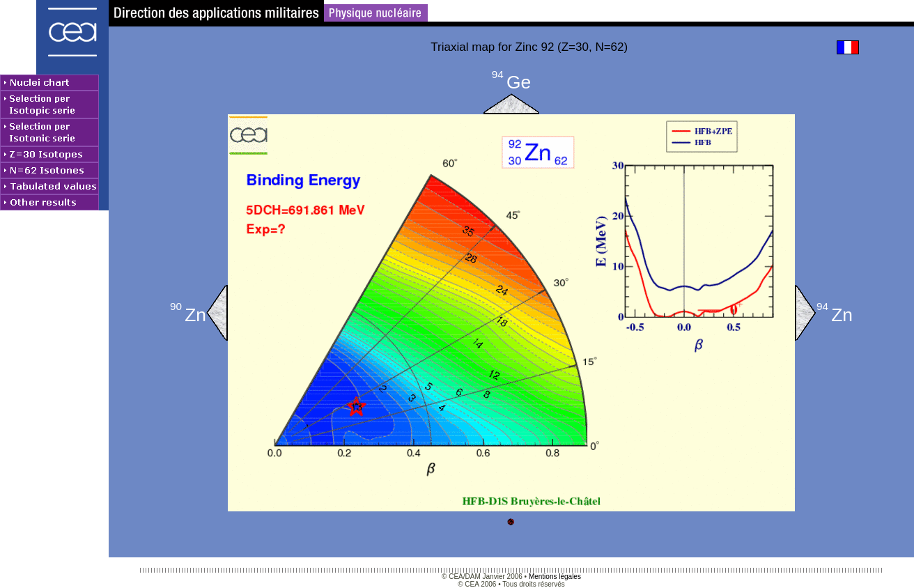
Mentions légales (555, 577)
